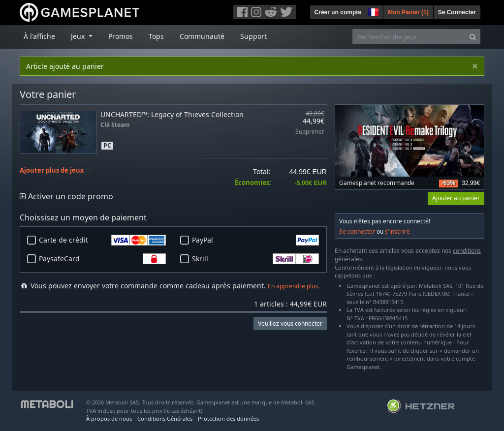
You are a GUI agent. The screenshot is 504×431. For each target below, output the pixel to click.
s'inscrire (397, 231)
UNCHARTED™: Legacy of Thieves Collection (172, 114)
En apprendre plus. (294, 286)
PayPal (255, 240)
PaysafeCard (102, 259)
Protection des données (228, 418)
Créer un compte (338, 12)
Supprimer (310, 132)
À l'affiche (39, 36)
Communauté (202, 36)
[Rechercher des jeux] (409, 37)
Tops (156, 36)
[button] (372, 11)
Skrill (255, 259)
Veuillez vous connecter (290, 323)
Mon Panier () (408, 12)
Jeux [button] (79, 36)
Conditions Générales (165, 418)
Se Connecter (457, 12)
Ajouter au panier (456, 198)
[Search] (473, 37)
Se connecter (357, 231)
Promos (121, 36)
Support (253, 36)
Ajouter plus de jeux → (56, 170)
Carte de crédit (102, 240)
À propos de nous (109, 418)
